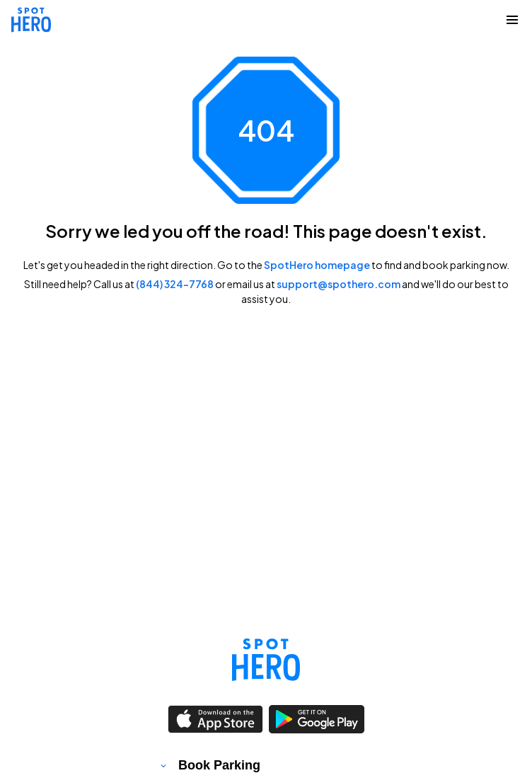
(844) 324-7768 (175, 284)
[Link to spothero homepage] (266, 660)
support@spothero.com (339, 284)
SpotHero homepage (317, 265)
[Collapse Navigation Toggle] (512, 20)
